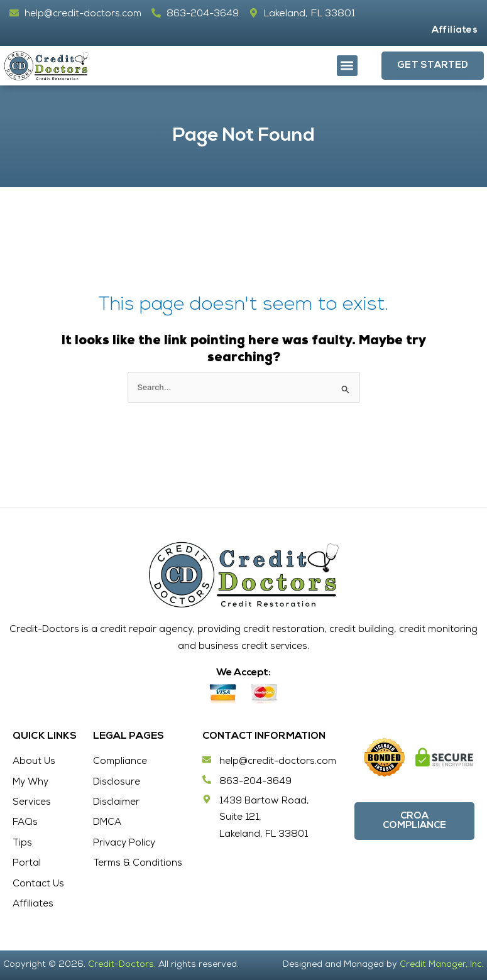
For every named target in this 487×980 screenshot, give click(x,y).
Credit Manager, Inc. (441, 966)
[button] (347, 66)
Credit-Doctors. (122, 966)
